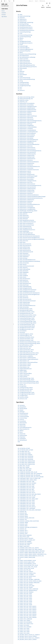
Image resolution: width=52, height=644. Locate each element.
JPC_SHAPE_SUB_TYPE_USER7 (25, 603)
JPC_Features (21, 420)
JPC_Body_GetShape (23, 258)
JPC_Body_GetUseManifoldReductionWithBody (29, 261)
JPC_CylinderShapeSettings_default (26, 326)
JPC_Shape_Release (22, 377)
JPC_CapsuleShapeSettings (24, 32)
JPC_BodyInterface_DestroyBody (26, 138)
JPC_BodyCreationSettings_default (26, 97)
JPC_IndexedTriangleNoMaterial (25, 49)
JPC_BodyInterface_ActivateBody (26, 105)
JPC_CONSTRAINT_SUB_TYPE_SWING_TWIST (28, 499)
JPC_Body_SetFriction (23, 296)
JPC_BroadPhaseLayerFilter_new (25, 313)
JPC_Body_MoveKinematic (24, 279)
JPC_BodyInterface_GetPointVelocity (26, 159)
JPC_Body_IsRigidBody (23, 272)
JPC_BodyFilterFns (22, 19)
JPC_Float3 (20, 45)
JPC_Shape (20, 76)
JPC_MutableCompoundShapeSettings (27, 54)
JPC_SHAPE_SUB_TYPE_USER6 (25, 602)
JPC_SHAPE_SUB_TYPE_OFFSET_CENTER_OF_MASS (30, 581)
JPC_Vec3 (20, 87)
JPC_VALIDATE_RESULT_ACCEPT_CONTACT (27, 636)
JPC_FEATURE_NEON (23, 526)
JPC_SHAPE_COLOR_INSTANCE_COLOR (27, 561)
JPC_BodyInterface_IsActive (24, 171)
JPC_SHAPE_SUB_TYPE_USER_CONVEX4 (27, 611)
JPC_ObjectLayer (22, 426)
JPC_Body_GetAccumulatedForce (26, 223)
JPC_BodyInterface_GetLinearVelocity (27, 152)
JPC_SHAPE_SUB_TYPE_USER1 (25, 594)
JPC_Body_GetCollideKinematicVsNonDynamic (29, 236)
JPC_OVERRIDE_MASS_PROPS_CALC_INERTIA (28, 548)
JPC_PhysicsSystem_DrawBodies (25, 356)
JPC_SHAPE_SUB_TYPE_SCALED (25, 584)
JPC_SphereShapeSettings (24, 78)
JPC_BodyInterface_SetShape (25, 203)
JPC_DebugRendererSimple (24, 41)
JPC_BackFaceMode (22, 409)
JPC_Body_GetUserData (23, 263)
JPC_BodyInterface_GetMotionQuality (27, 154)
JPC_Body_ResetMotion (23, 282)
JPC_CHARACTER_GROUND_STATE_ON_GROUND (29, 475)
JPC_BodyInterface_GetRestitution (26, 163)
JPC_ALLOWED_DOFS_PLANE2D (25, 455)
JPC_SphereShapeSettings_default (26, 380)
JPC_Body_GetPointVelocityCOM (25, 252)
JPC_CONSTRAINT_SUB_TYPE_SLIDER (26, 497)
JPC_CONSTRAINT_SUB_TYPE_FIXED (26, 485)
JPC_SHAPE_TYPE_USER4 (24, 633)
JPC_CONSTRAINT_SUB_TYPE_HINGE (26, 488)
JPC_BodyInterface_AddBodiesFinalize (27, 110)
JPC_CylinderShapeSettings (24, 37)
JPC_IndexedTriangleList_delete (25, 334)
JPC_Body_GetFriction (23, 241)
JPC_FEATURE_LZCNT (23, 524)
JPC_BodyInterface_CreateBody (25, 129)
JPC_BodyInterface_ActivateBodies (26, 103)
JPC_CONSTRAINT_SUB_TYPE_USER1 (26, 500)
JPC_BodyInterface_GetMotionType (26, 155)
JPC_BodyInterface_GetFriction (25, 146)
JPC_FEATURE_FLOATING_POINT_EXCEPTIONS (28, 521)
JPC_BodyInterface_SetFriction (25, 182)
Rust (36, 1)
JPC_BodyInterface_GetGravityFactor (26, 148)
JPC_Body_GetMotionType (24, 247)
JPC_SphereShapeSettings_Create (26, 378)
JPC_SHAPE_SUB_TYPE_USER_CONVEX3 (27, 609)
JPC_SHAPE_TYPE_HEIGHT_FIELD (25, 624)
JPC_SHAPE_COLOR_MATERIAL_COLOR (27, 564)
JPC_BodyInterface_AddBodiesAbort (26, 108)
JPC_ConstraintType (22, 418)
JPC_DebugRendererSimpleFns (25, 43)
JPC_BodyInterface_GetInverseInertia (27, 149)
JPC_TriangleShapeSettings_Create (26, 392)
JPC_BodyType (21, 412)
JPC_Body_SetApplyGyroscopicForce (26, 291)
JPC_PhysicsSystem (22, 68)
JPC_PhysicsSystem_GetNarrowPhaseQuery (28, 359)
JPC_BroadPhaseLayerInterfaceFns (26, 30)
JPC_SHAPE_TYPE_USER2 (24, 630)
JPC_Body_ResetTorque (23, 285)
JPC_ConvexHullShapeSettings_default (27, 323)
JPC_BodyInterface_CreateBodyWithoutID (28, 132)
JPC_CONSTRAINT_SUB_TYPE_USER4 (26, 505)
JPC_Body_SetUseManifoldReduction (27, 306)
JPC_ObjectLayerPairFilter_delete (26, 350)
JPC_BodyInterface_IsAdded (24, 173)
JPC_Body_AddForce (23, 214)
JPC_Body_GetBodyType (23, 231)
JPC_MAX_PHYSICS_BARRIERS (25, 535)
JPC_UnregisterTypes (23, 396)
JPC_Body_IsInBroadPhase (24, 269)
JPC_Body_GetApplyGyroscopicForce (26, 230)
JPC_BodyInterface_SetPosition (25, 193)
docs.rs (30, 1)
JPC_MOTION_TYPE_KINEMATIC (25, 543)
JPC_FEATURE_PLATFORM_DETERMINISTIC (28, 527)
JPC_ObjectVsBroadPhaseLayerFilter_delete (28, 353)
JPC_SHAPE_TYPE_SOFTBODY (25, 627)
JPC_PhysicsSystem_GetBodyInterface (27, 358)
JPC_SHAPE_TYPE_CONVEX (24, 621)
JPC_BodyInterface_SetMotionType (26, 190)
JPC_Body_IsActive (22, 264)
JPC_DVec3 (20, 40)
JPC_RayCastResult (22, 75)
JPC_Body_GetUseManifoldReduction (27, 260)
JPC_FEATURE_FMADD (23, 523)
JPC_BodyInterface (22, 21)
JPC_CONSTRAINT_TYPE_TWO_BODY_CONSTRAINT (29, 510)
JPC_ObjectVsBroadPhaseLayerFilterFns (27, 67)
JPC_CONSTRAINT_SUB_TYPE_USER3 (26, 504)
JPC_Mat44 (20, 52)
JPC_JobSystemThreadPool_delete (26, 337)
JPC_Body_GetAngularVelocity (25, 228)
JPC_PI (19, 559)
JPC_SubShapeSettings (23, 82)
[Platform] (10, 1)
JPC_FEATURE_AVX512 (23, 515)
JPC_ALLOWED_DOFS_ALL (24, 452)
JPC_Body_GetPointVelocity (24, 250)
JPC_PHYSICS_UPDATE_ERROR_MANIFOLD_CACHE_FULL (31, 556)
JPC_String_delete (22, 386)
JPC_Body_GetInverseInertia (24, 244)
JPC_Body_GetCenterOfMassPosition (26, 234)
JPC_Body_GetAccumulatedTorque (26, 225)
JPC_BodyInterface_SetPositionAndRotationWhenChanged (32, 197)
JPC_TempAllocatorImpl (23, 84)
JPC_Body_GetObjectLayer (24, 249)
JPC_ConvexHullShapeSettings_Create (27, 321)
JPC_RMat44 (21, 431)
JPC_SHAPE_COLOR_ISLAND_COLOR (26, 562)
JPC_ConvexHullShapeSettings (25, 35)
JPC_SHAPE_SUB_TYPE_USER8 (25, 605)
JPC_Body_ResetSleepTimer (24, 283)
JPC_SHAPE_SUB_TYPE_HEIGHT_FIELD (27, 576)
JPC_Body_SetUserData (23, 307)
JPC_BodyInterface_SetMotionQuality (27, 189)
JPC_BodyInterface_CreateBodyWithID (27, 130)
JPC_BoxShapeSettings (23, 24)
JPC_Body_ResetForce (23, 280)
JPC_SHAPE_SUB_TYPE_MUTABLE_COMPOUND (29, 579)
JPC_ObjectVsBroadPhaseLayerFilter (26, 65)
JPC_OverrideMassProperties (25, 428)
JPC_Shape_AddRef (22, 372)
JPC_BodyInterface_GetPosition (25, 160)
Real (19, 442)
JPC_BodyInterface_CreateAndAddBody (27, 127)
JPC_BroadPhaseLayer (23, 413)
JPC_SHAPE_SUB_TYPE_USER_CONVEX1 (27, 606)
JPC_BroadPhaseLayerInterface (25, 29)
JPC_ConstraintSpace (23, 415)
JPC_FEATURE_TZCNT (23, 534)
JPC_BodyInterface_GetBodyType (26, 143)
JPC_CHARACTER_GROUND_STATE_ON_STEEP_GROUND (31, 477)
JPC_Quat (20, 70)
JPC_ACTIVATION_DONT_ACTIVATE (25, 450)
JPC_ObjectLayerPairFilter (24, 62)
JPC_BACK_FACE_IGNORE (24, 467)
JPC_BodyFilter (21, 18)
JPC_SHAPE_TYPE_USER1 (24, 628)
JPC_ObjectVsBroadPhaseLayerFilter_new (28, 355)
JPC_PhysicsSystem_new (24, 367)
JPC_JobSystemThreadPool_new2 (26, 339)
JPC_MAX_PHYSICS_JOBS (23, 537)
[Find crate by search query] (46, 1)
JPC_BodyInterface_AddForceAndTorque (27, 116)
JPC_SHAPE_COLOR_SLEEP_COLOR (26, 568)
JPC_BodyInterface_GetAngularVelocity (27, 141)
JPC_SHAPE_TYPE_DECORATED (25, 622)
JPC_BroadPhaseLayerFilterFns (25, 27)
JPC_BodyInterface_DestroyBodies (26, 137)
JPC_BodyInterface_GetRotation (25, 165)
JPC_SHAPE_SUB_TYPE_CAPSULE (25, 572)
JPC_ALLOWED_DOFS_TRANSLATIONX (26, 461)
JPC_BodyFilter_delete (23, 100)
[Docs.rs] (2, 1)
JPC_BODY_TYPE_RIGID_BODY (25, 469)
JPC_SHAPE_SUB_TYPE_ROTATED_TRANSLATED (29, 583)
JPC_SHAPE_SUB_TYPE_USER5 (25, 600)
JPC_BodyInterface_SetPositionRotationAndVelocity (30, 198)
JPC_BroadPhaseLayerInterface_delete (27, 315)
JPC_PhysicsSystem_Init (23, 361)
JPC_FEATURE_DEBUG (23, 516)
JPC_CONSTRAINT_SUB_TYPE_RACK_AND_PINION (29, 494)
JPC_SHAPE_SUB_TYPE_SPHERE (25, 587)
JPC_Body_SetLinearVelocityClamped (27, 301)
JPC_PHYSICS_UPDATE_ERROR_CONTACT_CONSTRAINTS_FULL (32, 554)
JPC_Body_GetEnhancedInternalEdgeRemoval (29, 238)
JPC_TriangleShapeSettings (24, 86)
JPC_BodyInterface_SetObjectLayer (26, 192)
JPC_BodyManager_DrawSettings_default (27, 211)
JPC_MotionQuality (22, 423)
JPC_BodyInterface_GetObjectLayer (26, 157)
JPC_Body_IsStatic (22, 277)
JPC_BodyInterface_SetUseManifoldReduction (29, 204)
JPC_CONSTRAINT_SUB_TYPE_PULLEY (26, 493)
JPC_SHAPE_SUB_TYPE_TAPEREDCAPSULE (27, 591)
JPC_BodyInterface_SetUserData (25, 206)
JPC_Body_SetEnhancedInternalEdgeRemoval (29, 294)
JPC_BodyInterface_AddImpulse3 (26, 119)
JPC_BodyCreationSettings (24, 16)
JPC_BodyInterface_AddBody (25, 113)
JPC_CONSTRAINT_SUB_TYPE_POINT (26, 491)
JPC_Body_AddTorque (23, 219)
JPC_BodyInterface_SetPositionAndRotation (28, 195)
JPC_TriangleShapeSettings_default (26, 394)
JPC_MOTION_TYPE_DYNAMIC (25, 542)
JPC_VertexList (21, 90)
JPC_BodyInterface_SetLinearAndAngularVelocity (29, 185)
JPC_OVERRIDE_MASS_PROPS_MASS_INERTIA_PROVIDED (31, 551)
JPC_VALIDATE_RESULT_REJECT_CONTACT (27, 639)
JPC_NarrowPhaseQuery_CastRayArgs (26, 57)
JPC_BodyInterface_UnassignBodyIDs (27, 209)
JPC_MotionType (22, 424)
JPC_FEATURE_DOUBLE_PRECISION (26, 518)
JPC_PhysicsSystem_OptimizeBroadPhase (28, 362)
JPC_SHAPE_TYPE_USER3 (24, 632)
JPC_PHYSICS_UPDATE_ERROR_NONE (26, 557)
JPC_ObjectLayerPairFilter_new (25, 351)
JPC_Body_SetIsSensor (23, 298)
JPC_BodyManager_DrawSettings (25, 22)
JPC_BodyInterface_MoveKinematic (26, 174)
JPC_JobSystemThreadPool (24, 51)
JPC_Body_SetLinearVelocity (25, 299)
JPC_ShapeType (21, 437)
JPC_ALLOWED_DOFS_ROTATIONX (25, 456)
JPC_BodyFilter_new (22, 102)
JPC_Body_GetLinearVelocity (25, 246)
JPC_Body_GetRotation (23, 257)
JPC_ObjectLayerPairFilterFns (25, 64)
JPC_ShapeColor (22, 434)
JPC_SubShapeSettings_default (25, 388)
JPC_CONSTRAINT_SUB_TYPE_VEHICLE (27, 507)
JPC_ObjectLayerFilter (23, 59)
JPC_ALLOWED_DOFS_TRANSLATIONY (26, 463)
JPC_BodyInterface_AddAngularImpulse (27, 107)
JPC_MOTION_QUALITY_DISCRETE (26, 538)
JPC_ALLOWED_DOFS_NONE (24, 453)
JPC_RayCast (21, 73)
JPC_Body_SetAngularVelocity (25, 288)
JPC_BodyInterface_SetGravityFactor (26, 184)
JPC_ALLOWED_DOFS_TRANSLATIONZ (26, 464)
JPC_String (20, 81)
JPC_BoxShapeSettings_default (25, 310)
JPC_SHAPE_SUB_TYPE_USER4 (25, 598)
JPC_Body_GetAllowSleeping (24, 227)
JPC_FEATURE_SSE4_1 (23, 531)
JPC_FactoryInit (21, 332)
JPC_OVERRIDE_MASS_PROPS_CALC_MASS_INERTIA (30, 549)
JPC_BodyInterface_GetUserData (26, 168)
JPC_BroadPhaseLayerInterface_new (26, 317)
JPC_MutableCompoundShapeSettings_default (29, 343)
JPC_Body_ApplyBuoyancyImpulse (26, 220)
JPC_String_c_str (22, 385)
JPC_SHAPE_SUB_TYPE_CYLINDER (26, 575)
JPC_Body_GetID (22, 242)
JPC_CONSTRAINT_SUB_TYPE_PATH (26, 489)
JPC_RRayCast (21, 71)
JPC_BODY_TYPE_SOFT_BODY (24, 470)
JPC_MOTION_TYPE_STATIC (24, 545)
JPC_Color (20, 34)
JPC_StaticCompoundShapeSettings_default (28, 383)
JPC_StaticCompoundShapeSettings (26, 79)
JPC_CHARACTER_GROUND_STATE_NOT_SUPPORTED (30, 474)
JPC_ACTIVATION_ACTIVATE (24, 448)
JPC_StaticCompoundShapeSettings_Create (28, 381)
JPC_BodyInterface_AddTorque (25, 124)
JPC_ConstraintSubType (23, 416)
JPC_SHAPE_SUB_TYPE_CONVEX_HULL (27, 573)
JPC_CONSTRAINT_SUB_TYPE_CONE (26, 482)
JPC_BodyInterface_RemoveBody (26, 179)
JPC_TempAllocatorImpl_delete (25, 389)
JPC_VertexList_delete (23, 397)
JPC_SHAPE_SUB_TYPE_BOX (24, 570)
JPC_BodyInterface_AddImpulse (25, 118)
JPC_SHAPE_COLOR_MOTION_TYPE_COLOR (28, 565)
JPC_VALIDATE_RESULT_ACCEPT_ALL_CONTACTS (29, 635)
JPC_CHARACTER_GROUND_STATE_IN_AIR (27, 472)
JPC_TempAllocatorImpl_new (25, 391)
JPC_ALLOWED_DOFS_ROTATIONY (25, 458)
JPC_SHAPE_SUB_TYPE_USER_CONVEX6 (27, 614)
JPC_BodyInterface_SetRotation (25, 201)
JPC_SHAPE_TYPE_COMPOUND (25, 619)
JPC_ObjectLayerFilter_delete (25, 347)
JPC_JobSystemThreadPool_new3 (26, 340)
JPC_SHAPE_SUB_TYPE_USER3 (25, 597)
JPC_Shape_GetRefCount (24, 375)
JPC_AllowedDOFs (22, 407)
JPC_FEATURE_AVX (22, 512)
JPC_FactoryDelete (22, 331)
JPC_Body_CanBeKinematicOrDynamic (27, 222)
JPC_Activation (21, 405)
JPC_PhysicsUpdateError (24, 429)
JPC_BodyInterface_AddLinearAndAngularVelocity (30, 121)
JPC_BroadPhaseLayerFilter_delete (26, 312)
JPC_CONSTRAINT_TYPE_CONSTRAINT (26, 508)
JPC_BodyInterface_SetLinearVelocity (27, 187)
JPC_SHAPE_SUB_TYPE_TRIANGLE (26, 592)
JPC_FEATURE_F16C (22, 519)
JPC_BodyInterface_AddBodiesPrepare (27, 111)
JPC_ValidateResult (22, 440)
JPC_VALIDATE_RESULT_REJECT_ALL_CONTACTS (29, 638)
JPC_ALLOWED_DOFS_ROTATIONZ (25, 459)
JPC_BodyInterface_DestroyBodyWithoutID (28, 140)
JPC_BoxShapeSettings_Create (25, 309)
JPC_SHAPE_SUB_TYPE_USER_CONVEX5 (27, 613)
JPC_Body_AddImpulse (23, 216)
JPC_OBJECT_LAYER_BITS (24, 546)
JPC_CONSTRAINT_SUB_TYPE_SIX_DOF (27, 496)
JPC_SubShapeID (22, 439)
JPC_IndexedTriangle (23, 46)
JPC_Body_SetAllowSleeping (24, 287)
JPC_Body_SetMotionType (24, 302)
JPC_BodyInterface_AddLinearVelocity (27, 122)
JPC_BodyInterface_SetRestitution (26, 200)
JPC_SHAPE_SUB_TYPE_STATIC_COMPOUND (28, 589)
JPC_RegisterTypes (22, 370)
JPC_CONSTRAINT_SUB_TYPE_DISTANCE (27, 483)
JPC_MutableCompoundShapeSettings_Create (29, 342)
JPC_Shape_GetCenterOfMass (25, 373)
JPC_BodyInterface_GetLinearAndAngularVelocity (30, 151)
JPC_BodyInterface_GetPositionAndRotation (28, 162)
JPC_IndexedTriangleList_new (25, 336)
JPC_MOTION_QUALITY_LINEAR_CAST (26, 540)
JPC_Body (20, 15)
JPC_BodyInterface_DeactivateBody (26, 135)
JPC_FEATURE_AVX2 (22, 513)
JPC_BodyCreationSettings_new (25, 99)
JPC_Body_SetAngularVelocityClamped (27, 290)
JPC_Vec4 (20, 89)
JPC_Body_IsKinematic (23, 271)
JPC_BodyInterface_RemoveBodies (26, 178)
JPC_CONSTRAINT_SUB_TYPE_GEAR (26, 486)
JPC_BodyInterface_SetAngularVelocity (27, 181)
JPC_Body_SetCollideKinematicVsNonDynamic (29, 293)
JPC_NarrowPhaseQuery (23, 56)
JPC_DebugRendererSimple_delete (26, 328)
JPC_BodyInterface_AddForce (25, 114)
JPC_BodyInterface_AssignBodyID (26, 125)
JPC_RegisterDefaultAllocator (25, 369)
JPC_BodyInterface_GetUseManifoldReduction (29, 167)
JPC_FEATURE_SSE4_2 (23, 532)
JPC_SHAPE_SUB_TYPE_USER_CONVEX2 (27, 608)
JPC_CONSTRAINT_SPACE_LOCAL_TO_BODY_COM (29, 478)
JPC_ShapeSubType (22, 435)
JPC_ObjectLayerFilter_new (24, 348)
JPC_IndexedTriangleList (24, 48)
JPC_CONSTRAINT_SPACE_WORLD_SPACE (27, 480)
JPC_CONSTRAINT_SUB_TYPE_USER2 (26, 502)
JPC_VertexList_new (22, 399)
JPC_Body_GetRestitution (24, 255)
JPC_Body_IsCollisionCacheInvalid (26, 266)
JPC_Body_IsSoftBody (23, 276)
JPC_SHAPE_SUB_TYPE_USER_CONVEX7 (27, 616)
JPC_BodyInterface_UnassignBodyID (26, 208)
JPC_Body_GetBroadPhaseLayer (25, 233)
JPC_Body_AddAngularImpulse (25, 212)
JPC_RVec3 (20, 432)
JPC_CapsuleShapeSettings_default (26, 320)
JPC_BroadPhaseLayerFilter (24, 26)
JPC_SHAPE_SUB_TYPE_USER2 (25, 595)
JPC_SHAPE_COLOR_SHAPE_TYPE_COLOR (27, 567)
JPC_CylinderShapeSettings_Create (26, 325)
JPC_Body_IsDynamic (23, 268)
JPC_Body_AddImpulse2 (23, 217)
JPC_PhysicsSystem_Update (24, 364)
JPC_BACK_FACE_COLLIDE (24, 466)
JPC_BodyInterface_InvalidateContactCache (28, 170)
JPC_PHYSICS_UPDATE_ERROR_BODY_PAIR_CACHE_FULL (31, 553)
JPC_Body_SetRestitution (24, 304)
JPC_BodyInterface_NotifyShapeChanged (28, 176)
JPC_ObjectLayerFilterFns (24, 60)
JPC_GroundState (22, 421)
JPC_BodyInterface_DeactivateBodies (27, 133)
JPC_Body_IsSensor (22, 274)
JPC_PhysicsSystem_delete (24, 366)
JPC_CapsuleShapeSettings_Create (26, 318)
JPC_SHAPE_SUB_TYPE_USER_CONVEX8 (27, 617)
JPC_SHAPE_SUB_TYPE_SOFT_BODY (26, 586)
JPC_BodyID (21, 410)
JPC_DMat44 (21, 38)
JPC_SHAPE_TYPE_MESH (23, 625)
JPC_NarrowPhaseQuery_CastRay (26, 345)
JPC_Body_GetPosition (23, 253)
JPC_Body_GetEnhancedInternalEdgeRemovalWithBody (31, 239)
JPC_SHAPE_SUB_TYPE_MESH (25, 578)
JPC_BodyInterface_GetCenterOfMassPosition (29, 144)
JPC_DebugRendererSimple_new (26, 329)
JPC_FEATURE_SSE (22, 529)
